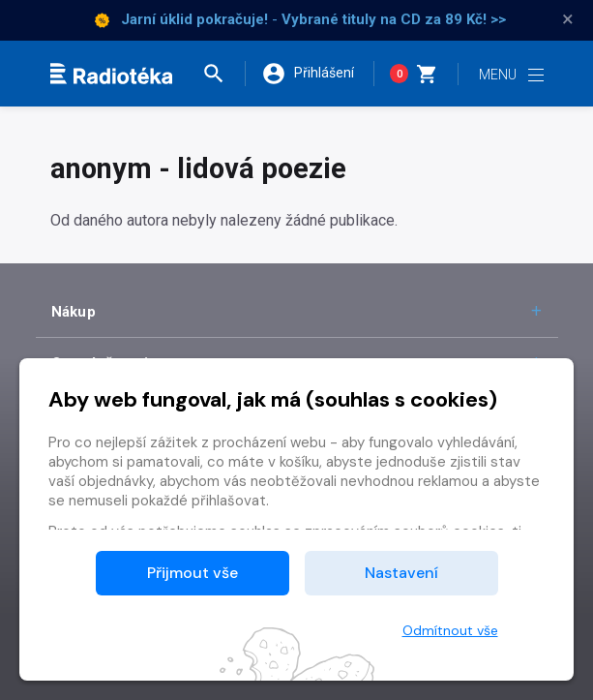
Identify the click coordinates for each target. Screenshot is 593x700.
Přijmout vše (193, 573)
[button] (223, 74)
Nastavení (401, 573)
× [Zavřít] (568, 19)
